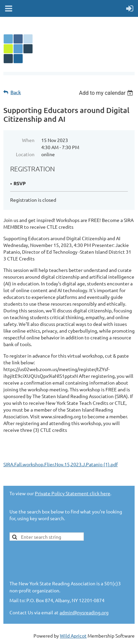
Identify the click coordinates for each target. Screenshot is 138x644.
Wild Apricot (73, 636)
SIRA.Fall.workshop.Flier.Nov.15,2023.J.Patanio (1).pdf (61, 464)
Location (25, 154)
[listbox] (107, 93)
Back (16, 92)
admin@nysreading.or (83, 612)
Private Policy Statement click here (73, 493)
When (28, 140)
